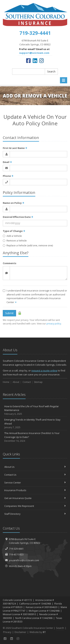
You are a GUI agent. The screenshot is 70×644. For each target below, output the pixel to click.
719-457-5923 (16, 554)
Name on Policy (14, 203)
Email (7, 162)
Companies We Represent (35, 506)
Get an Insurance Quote (35, 498)
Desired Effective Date (18, 217)
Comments (10, 263)
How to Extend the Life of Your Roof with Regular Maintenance (35, 410)
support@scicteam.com (34, 53)
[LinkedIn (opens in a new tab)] (35, 61)
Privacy (7, 632)
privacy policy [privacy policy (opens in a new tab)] (54, 324)
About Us (35, 467)
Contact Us (35, 475)
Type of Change (14, 231)
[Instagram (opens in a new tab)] (42, 61)
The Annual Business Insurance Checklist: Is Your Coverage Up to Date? (35, 437)
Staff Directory (35, 514)
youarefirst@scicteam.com (24, 560)
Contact (27, 382)
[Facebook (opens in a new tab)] (28, 61)
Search (51, 71)
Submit (9, 313)
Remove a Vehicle (15, 241)
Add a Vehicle (12, 236)
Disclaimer (20, 632)
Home (6, 382)
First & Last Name (15, 148)
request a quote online (44, 371)
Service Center (35, 483)
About (16, 382)
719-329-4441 (16, 549)
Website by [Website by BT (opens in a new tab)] (38, 632)
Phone (8, 176)
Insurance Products (35, 490)
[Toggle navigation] (64, 80)
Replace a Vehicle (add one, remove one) (28, 245)
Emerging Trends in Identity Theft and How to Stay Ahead (35, 424)
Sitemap (38, 382)
